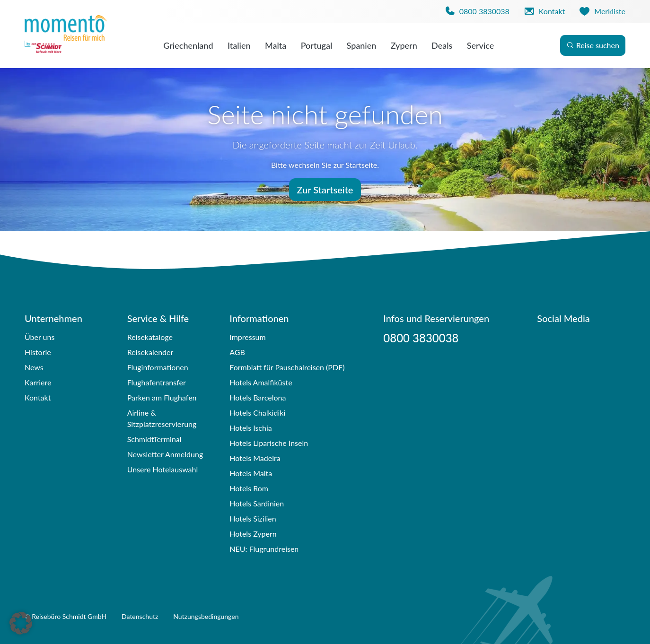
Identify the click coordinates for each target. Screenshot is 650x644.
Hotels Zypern (253, 534)
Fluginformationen (158, 367)
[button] (21, 623)
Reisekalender (150, 352)
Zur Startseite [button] (325, 190)
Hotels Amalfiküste (261, 382)
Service (481, 45)
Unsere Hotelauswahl (163, 469)
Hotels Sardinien (257, 503)
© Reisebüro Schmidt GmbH (66, 616)
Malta (276, 45)
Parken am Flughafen (162, 397)
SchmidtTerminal (154, 439)
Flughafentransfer (157, 382)
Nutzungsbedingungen (206, 616)
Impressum (247, 337)
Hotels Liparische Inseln (269, 443)
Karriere (38, 382)
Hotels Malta (251, 473)
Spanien (362, 45)
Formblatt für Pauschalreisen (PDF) (287, 367)
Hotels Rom (249, 488)
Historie (38, 352)
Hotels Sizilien (253, 518)
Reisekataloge (150, 337)
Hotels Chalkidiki (257, 413)
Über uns (40, 337)
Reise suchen (593, 45)
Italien (239, 45)
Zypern (404, 45)
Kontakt (38, 397)
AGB (237, 352)
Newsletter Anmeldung (165, 454)
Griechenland (188, 45)
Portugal (317, 45)
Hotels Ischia (250, 428)
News (34, 367)
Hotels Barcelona (258, 397)
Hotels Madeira (255, 458)
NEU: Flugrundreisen (264, 549)
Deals (442, 45)
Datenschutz (140, 616)
